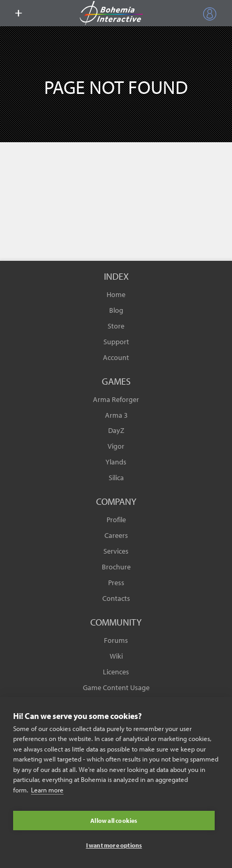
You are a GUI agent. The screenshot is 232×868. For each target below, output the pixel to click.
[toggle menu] (18, 13)
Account (116, 357)
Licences (116, 672)
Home (116, 294)
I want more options (114, 845)
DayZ (116, 430)
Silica (116, 478)
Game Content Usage (116, 687)
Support (116, 342)
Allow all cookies (114, 821)
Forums (116, 640)
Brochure (116, 567)
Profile (116, 520)
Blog (116, 310)
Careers (116, 535)
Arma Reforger (116, 399)
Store (116, 326)
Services (116, 551)
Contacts (116, 598)
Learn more (47, 790)
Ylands (116, 462)
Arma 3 (116, 415)
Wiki (116, 656)
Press (116, 583)
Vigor (116, 446)
